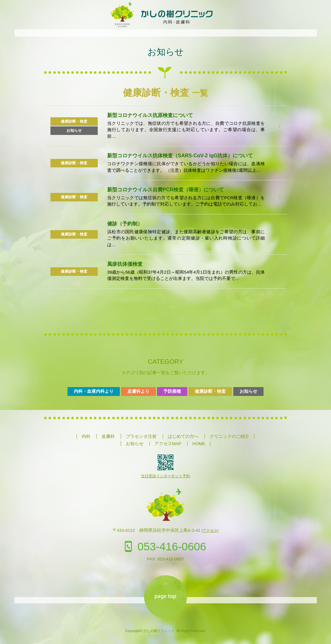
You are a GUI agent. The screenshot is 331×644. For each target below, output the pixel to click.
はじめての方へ (183, 436)
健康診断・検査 (210, 391)
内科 (86, 436)
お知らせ (166, 52)
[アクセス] (210, 531)
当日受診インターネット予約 (165, 476)
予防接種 (172, 391)
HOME (199, 444)
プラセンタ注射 (141, 436)
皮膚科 (108, 436)
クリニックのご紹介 (229, 436)
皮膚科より (138, 391)
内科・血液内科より (94, 391)
